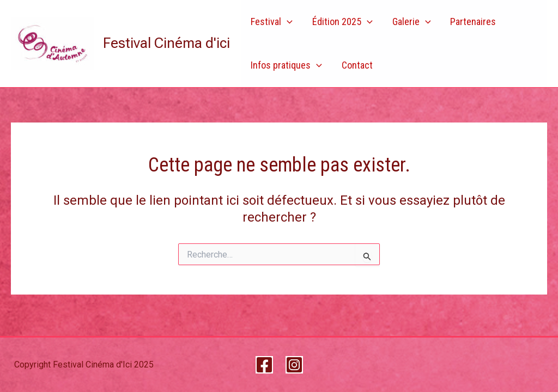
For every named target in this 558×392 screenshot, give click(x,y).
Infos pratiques (286, 65)
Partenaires (473, 22)
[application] (287, 22)
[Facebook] (264, 365)
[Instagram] (294, 365)
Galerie (412, 22)
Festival (272, 22)
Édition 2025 (342, 22)
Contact (357, 65)
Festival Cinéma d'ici (166, 43)
